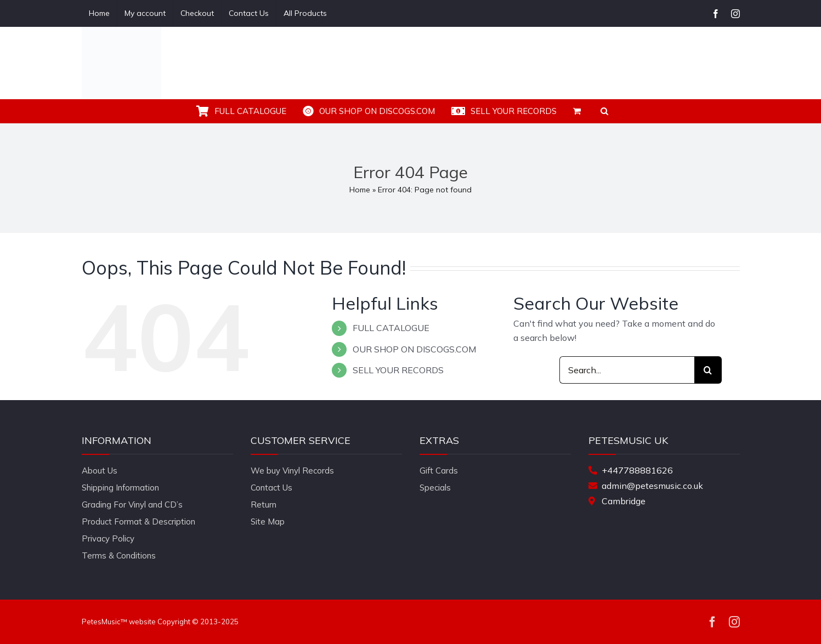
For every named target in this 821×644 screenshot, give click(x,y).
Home (360, 190)
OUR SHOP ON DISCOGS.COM (414, 349)
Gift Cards (439, 471)
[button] (604, 111)
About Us (100, 471)
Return (264, 505)
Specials (435, 488)
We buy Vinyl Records (292, 471)
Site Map (268, 522)
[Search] (708, 370)
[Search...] (627, 370)
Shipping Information (120, 488)
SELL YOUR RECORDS (398, 370)
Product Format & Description (138, 522)
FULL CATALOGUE (391, 328)
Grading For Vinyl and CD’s (132, 505)
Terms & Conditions (119, 555)
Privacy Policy (108, 538)
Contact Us (271, 488)
